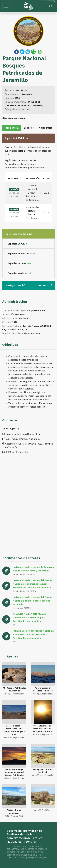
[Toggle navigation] (6, 6)
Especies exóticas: (19, 273)
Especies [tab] (29, 128)
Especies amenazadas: (21, 254)
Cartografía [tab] (46, 128)
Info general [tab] (12, 128)
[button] (17, 52)
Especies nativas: (19, 263)
